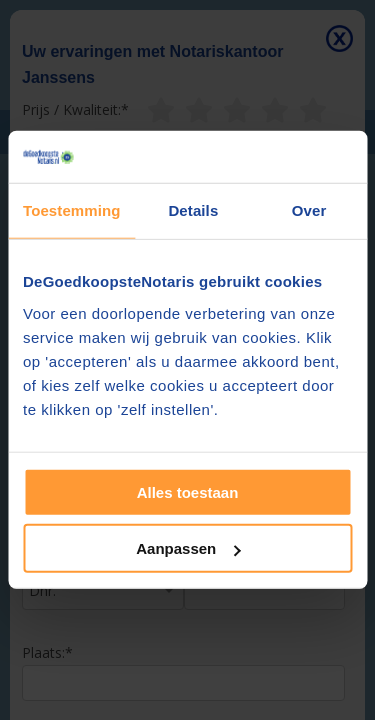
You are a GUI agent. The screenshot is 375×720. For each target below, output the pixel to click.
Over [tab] (309, 210)
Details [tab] (193, 210)
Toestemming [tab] (72, 210)
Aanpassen (188, 548)
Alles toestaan (188, 492)
